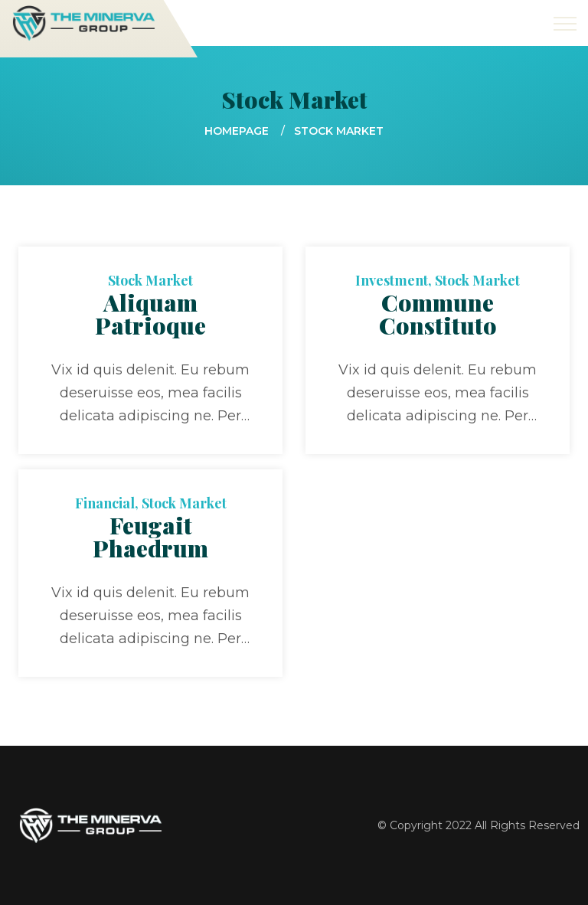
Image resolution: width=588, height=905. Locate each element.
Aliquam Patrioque (150, 314)
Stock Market (150, 280)
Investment (392, 280)
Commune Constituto (438, 314)
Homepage (237, 131)
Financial (105, 503)
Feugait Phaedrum (150, 537)
